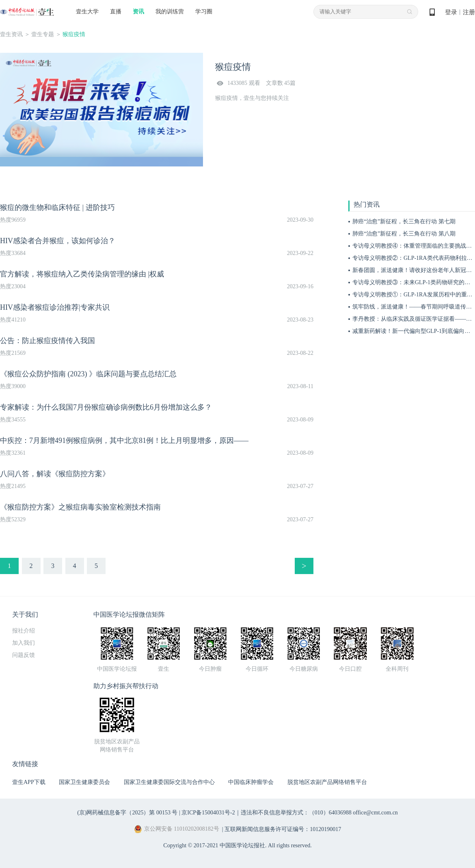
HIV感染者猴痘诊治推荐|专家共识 (55, 307)
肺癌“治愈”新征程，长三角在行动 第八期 (404, 234)
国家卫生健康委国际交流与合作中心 (169, 782)
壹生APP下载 (29, 782)
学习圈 (204, 12)
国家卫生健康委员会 (84, 782)
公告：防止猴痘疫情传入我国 (47, 341)
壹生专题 (43, 34)
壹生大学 (87, 12)
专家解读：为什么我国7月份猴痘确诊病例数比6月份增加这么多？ (106, 407)
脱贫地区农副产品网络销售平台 (327, 782)
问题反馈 (24, 655)
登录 (451, 12)
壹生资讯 (11, 34)
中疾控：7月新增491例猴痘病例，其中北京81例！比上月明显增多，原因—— (124, 440)
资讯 (138, 12)
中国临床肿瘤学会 (251, 782)
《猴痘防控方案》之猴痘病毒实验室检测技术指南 (81, 507)
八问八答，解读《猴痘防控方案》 (55, 474)
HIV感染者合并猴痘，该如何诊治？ (58, 241)
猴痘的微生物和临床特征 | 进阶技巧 (57, 207)
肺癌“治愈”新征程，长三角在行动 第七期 (404, 221)
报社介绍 (24, 631)
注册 (469, 12)
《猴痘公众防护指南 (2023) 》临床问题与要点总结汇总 (88, 374)
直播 (116, 12)
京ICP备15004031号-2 (208, 813)
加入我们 (24, 643)
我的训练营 (170, 12)
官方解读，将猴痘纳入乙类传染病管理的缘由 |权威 (82, 274)
